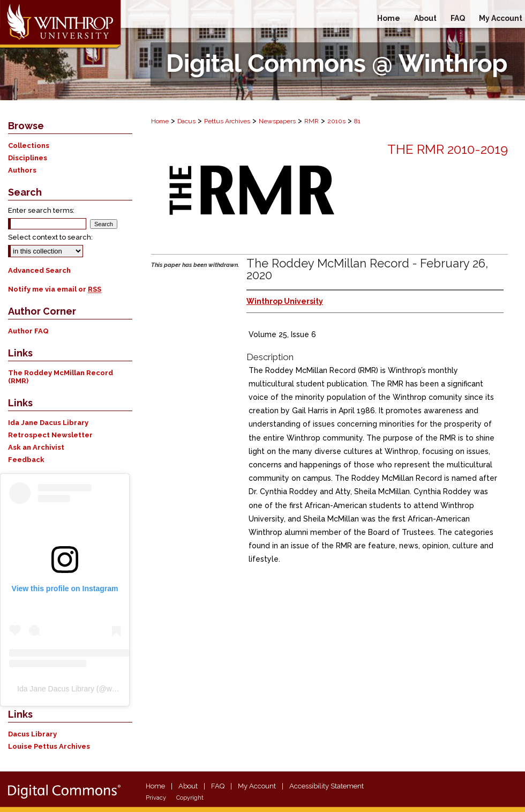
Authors (22, 170)
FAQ (218, 786)
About (188, 786)
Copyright (190, 798)
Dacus (186, 121)
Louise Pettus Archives (49, 746)
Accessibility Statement (327, 786)
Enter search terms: (41, 210)
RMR (312, 121)
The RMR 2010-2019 (448, 149)
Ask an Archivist (36, 447)
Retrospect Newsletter (50, 435)
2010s (336, 121)
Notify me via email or (55, 289)
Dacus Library (32, 734)
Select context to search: (50, 237)
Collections (29, 146)
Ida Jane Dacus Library (48, 423)
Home (160, 121)
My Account (257, 786)
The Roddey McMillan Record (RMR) (61, 377)
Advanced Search (39, 270)
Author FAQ (28, 331)
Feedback (26, 460)
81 (357, 121)
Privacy (156, 798)
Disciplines (28, 158)
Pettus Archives (227, 121)
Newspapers (277, 121)
